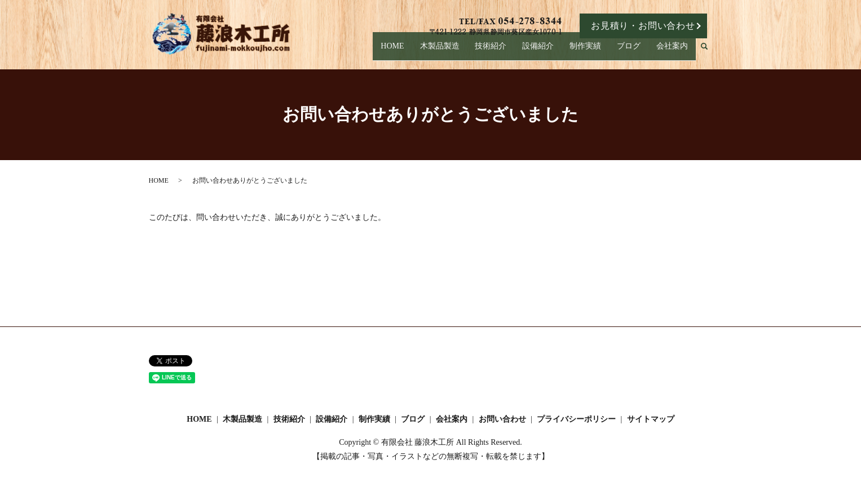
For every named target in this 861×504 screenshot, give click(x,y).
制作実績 (593, 52)
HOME (407, 52)
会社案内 (673, 52)
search (709, 52)
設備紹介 (549, 52)
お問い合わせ (502, 419)
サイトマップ (651, 419)
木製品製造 (456, 52)
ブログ (633, 52)
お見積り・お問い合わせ (643, 26)
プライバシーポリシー (576, 419)
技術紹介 (505, 52)
